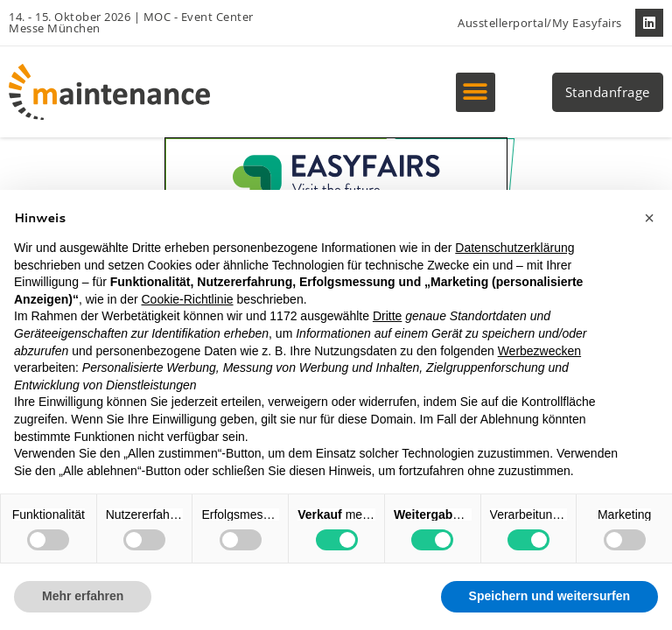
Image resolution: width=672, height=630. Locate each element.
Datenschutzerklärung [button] (514, 248)
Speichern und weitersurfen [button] (549, 596)
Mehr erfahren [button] (83, 596)
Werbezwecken (539, 351)
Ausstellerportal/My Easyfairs (540, 23)
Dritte (387, 316)
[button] (476, 92)
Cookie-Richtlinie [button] (187, 299)
